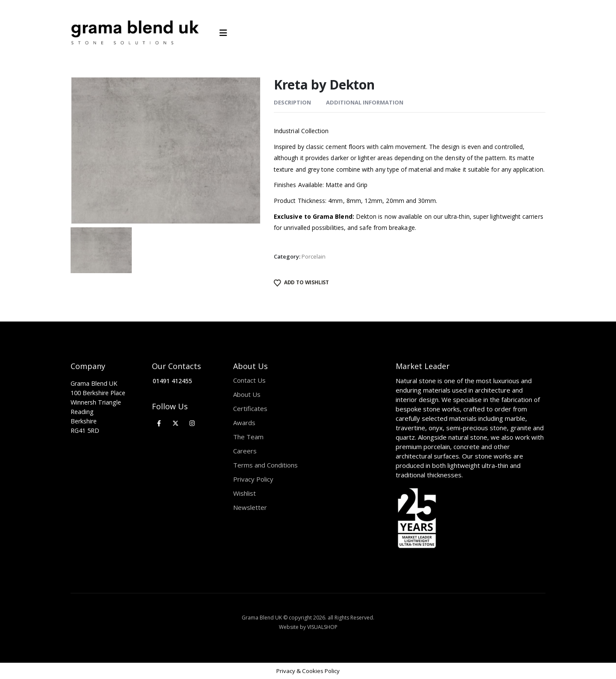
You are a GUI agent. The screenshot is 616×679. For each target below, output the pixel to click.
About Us (247, 394)
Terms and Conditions (265, 465)
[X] (176, 423)
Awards (244, 423)
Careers (245, 451)
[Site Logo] (135, 33)
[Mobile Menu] (226, 33)
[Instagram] (192, 423)
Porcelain (314, 256)
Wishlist (244, 493)
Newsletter (250, 507)
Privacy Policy (253, 479)
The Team (248, 437)
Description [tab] (292, 102)
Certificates (250, 408)
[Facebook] (159, 423)
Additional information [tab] (365, 102)
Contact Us (249, 380)
